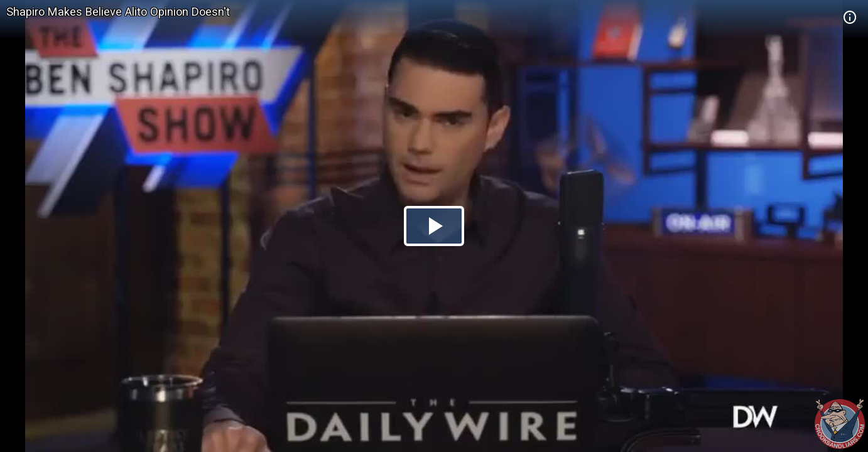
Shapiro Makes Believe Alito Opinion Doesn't (118, 12)
